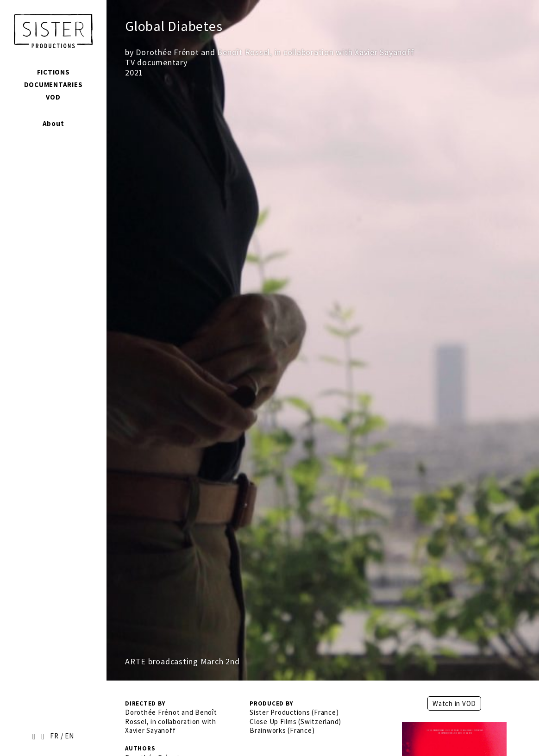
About (53, 123)
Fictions (53, 72)
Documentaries (53, 84)
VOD (53, 97)
